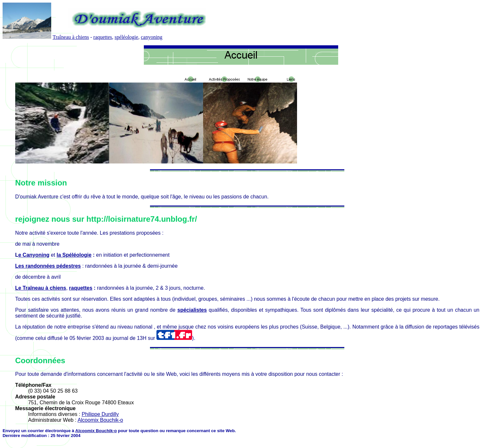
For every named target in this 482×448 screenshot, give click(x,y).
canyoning (152, 37)
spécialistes (192, 310)
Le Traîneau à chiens (41, 288)
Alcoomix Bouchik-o (100, 420)
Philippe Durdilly (100, 414)
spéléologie (126, 37)
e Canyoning (34, 255)
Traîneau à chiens (71, 37)
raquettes (103, 37)
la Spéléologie (74, 255)
